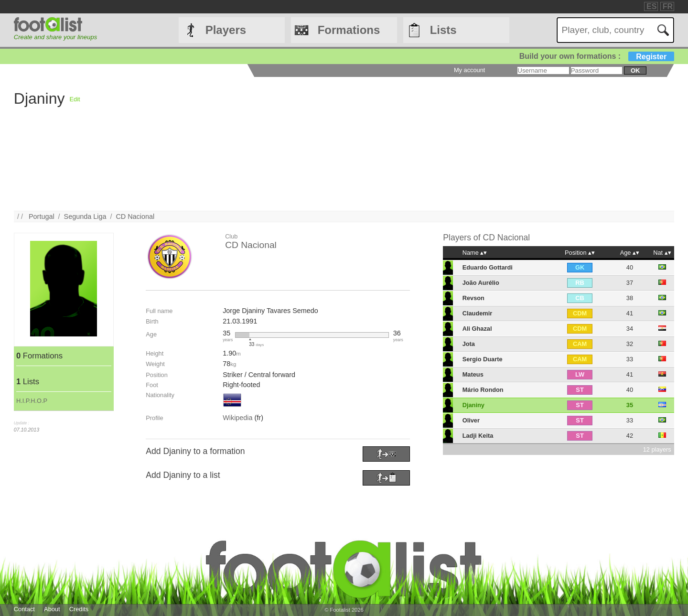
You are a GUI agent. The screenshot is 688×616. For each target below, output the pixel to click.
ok (635, 70)
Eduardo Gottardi (488, 267)
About (52, 609)
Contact (24, 609)
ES (651, 6)
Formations (349, 30)
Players (226, 30)
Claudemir (478, 313)
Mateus (473, 374)
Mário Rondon (483, 390)
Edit (75, 99)
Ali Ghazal (477, 329)
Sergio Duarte (483, 359)
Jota (469, 344)
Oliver (471, 420)
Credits (79, 609)
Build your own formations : (597, 56)
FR (668, 6)
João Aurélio (481, 283)
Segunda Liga (85, 216)
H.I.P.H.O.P (32, 401)
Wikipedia (237, 418)
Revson (473, 298)
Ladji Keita (478, 436)
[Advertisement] (367, 144)
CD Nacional (135, 216)
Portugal (42, 216)
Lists (443, 30)
